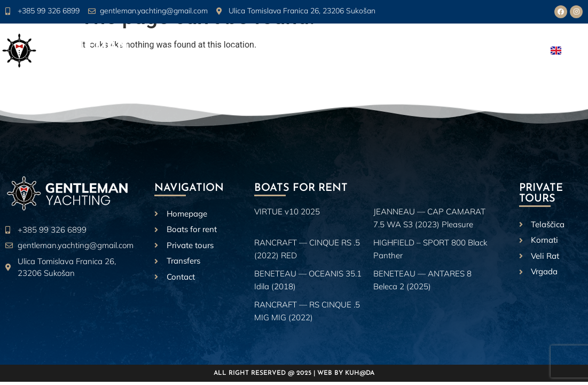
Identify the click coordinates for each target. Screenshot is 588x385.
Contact (509, 51)
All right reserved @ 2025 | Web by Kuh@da (294, 373)
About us (244, 51)
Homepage (187, 51)
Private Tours (392, 51)
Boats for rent (311, 51)
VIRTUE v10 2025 (287, 211)
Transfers (458, 51)
